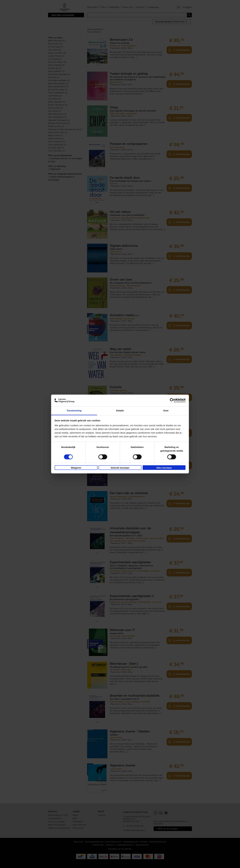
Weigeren (76, 468)
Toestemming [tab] (74, 411)
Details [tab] (120, 411)
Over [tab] (166, 411)
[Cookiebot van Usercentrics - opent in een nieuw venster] (172, 400)
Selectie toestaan (120, 468)
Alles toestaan (164, 468)
